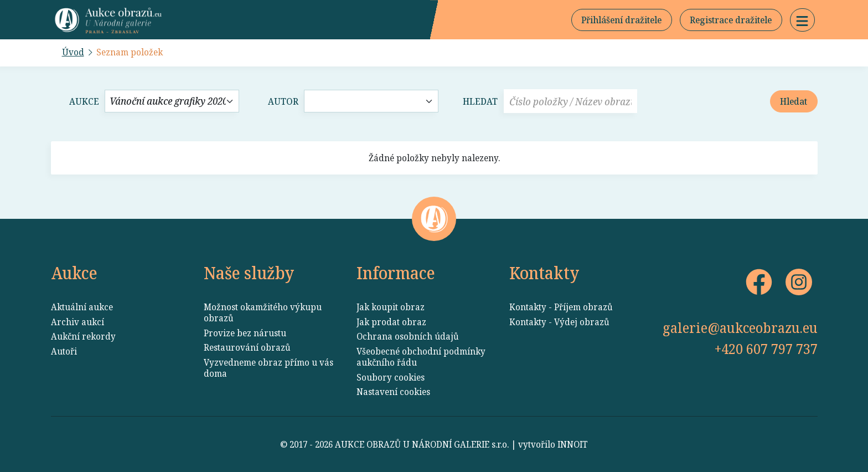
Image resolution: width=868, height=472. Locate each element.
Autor (283, 101)
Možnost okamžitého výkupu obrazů (263, 312)
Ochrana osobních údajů (408, 336)
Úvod (73, 52)
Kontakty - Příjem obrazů (561, 307)
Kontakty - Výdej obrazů (559, 322)
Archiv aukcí (77, 322)
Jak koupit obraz (391, 307)
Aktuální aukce (82, 307)
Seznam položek (130, 52)
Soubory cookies (391, 377)
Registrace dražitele (731, 20)
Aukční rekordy (83, 336)
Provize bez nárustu (245, 333)
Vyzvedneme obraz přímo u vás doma (268, 368)
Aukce (84, 101)
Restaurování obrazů (247, 347)
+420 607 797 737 (766, 348)
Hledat (480, 101)
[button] (802, 20)
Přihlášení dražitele (621, 20)
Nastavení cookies (393, 392)
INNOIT (573, 444)
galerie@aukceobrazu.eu (740, 327)
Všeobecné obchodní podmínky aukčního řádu (421, 357)
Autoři (64, 351)
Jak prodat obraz (391, 322)
